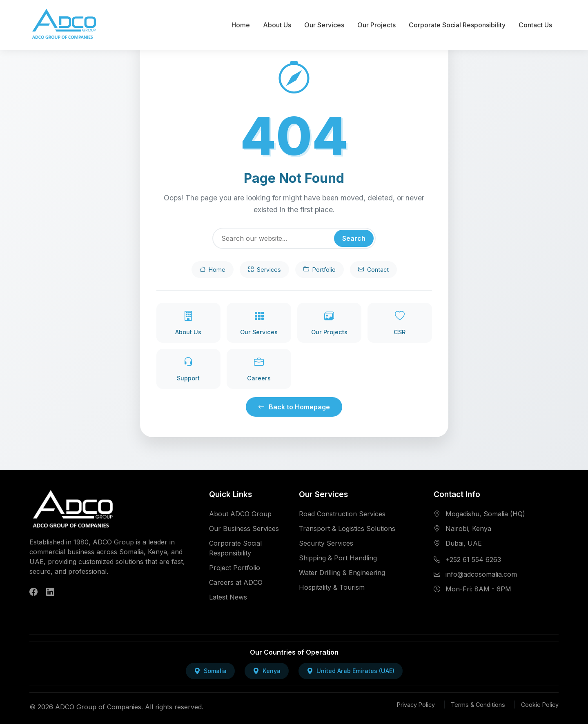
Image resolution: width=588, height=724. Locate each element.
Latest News (228, 597)
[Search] (294, 238)
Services (264, 270)
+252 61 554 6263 (473, 560)
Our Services (324, 25)
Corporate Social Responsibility (457, 25)
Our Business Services (244, 529)
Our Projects (376, 25)
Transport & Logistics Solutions (347, 529)
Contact (373, 270)
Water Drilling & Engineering (342, 573)
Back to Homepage (294, 407)
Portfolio (320, 270)
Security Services (326, 543)
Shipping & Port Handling (338, 558)
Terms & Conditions (478, 705)
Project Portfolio (235, 568)
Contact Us (535, 25)
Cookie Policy (540, 705)
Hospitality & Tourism (332, 587)
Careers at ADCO (236, 582)
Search (354, 238)
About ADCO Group (240, 514)
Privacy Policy (416, 705)
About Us (277, 25)
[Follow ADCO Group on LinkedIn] (50, 592)
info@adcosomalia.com (481, 574)
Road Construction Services (342, 514)
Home (241, 25)
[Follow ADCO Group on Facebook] (33, 592)
